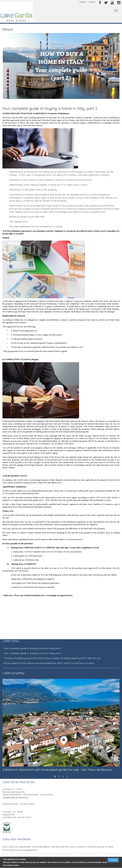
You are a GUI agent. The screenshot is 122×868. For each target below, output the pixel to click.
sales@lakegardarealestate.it (15, 797)
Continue (113, 860)
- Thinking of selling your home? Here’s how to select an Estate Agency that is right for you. (52, 658)
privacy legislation (27, 850)
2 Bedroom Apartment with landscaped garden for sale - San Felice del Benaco (57, 770)
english (83, 2)
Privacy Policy (10, 804)
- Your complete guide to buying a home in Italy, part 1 (32, 653)
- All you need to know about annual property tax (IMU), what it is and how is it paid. (48, 663)
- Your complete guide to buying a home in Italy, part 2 (32, 648)
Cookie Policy (27, 804)
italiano (92, 2)
